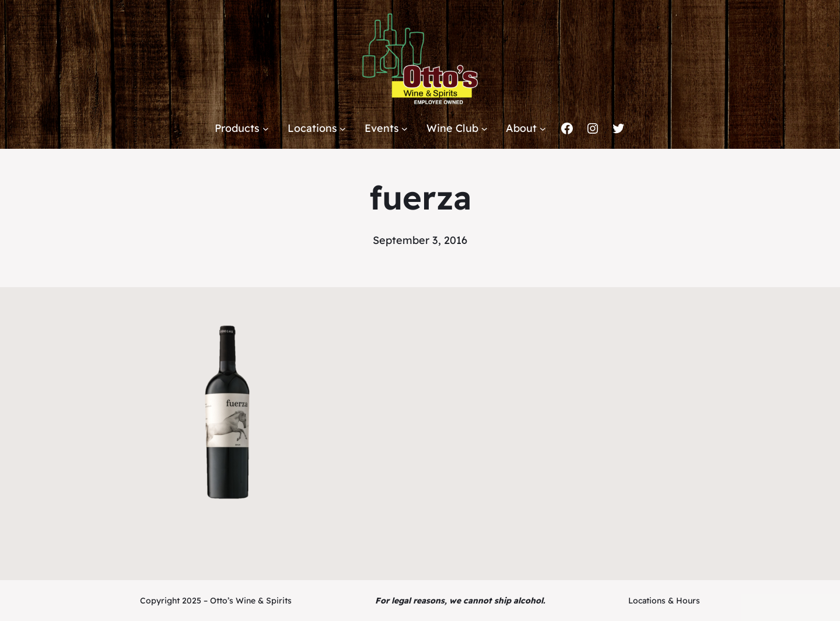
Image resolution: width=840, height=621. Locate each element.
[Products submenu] (266, 129)
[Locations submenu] (343, 129)
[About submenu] (543, 129)
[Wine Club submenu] (484, 129)
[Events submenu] (405, 129)
